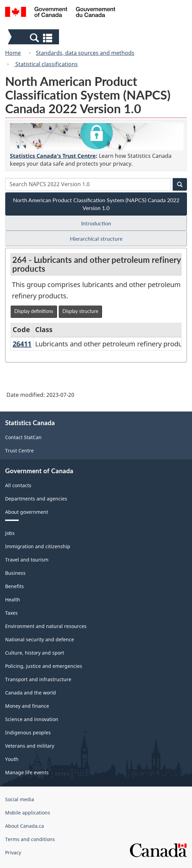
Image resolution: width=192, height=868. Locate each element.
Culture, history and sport (35, 653)
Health (13, 600)
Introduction (96, 223)
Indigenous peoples (28, 732)
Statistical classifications (46, 64)
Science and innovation (32, 719)
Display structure (80, 311)
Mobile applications (28, 813)
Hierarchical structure (96, 238)
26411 (22, 344)
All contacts (18, 485)
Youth (12, 759)
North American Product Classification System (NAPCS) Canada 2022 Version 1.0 (96, 204)
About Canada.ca (25, 826)
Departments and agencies (36, 499)
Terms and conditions (30, 839)
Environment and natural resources (46, 626)
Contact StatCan (23, 437)
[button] (34, 38)
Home (13, 53)
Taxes (11, 613)
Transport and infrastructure (38, 679)
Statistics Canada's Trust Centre (53, 156)
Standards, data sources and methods (85, 53)
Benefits (14, 586)
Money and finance (27, 706)
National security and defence (40, 639)
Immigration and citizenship (38, 546)
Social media (20, 799)
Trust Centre (19, 451)
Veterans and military (30, 746)
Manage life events (27, 772)
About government (27, 512)
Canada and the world (31, 693)
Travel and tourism (27, 560)
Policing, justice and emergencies (44, 666)
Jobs (10, 533)
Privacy (13, 852)
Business (15, 573)
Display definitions (34, 311)
